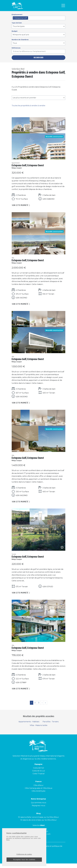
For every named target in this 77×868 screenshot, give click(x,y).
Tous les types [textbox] (19, 26)
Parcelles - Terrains (51, 726)
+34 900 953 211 (42, 836)
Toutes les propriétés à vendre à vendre (28, 106)
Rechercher (38, 58)
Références (16, 48)
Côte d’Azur (38, 790)
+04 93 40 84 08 (40, 833)
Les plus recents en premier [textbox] (24, 98)
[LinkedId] (45, 860)
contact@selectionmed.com (38, 839)
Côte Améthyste (38, 796)
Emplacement (17, 14)
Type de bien (17, 23)
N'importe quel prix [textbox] (21, 35)
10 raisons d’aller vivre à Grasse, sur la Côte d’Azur (38, 822)
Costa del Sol (39, 772)
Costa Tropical (39, 778)
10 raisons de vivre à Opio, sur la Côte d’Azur (39, 825)
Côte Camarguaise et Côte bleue (39, 793)
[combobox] (38, 18)
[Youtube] (33, 860)
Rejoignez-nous (38, 810)
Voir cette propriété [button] (21, 206)
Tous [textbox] (15, 43)
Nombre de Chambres (20, 40)
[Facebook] (41, 860)
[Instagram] (37, 860)
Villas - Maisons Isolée (39, 730)
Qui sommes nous (39, 807)
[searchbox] (29, 18)
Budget (15, 31)
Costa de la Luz (39, 775)
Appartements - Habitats (29, 726)
